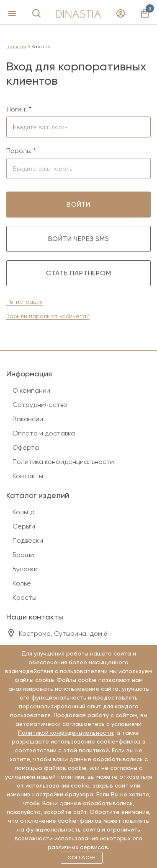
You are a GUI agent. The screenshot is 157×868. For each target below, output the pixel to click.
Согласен (82, 858)
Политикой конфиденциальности (66, 733)
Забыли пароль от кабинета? (48, 316)
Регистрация (24, 302)
